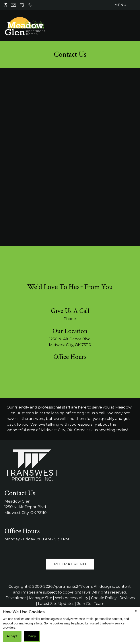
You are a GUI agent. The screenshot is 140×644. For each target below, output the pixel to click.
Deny (32, 636)
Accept (12, 636)
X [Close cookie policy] (136, 611)
